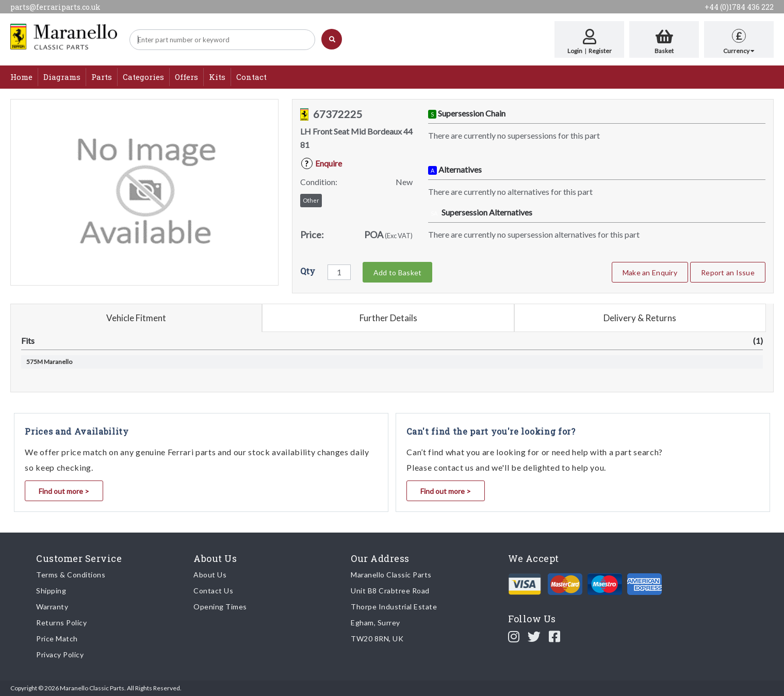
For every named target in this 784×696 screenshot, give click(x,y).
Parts (102, 77)
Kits (217, 77)
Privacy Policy (60, 654)
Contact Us (213, 591)
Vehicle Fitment (136, 318)
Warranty (52, 607)
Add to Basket (397, 272)
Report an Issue (728, 272)
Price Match (57, 639)
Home (21, 77)
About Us (210, 575)
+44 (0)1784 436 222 (739, 7)
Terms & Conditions (71, 575)
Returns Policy (61, 623)
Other (311, 200)
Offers (186, 77)
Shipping (51, 591)
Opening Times (220, 607)
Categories (143, 77)
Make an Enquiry (650, 272)
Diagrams (62, 77)
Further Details (388, 318)
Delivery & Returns (640, 318)
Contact (251, 77)
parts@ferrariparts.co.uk (55, 7)
